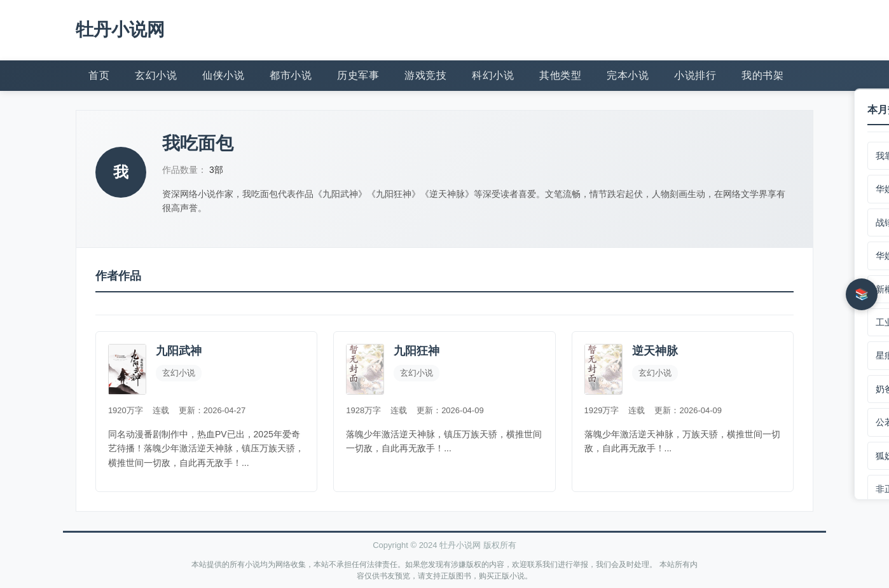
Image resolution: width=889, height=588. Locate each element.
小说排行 (695, 75)
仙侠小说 (223, 75)
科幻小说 (493, 75)
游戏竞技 (425, 75)
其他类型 (560, 75)
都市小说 (291, 75)
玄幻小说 (156, 75)
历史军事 (358, 75)
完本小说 (628, 75)
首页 (99, 75)
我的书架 (762, 75)
